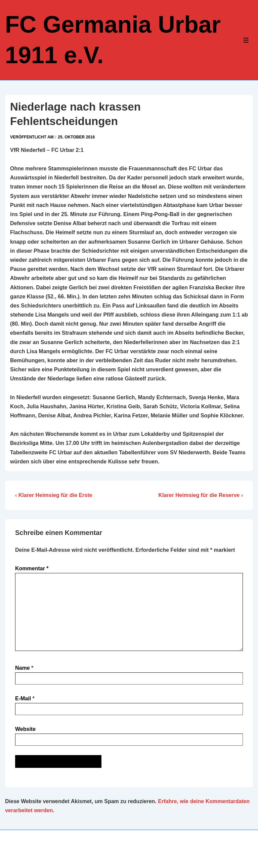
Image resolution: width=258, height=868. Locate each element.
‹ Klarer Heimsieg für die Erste (54, 495)
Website (25, 729)
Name (23, 668)
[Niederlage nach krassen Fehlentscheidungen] (76, 137)
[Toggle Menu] (246, 40)
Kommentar (32, 568)
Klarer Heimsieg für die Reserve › (201, 495)
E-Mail (23, 698)
